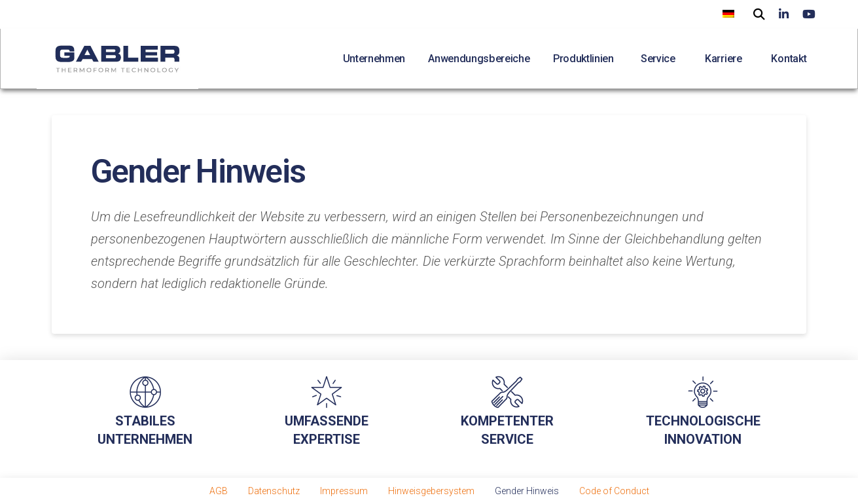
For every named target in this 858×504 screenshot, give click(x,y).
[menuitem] (728, 13)
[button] (759, 13)
